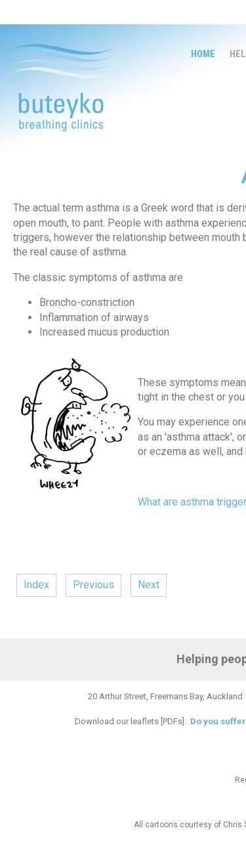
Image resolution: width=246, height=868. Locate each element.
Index (36, 585)
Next (149, 585)
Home (203, 54)
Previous (93, 585)
